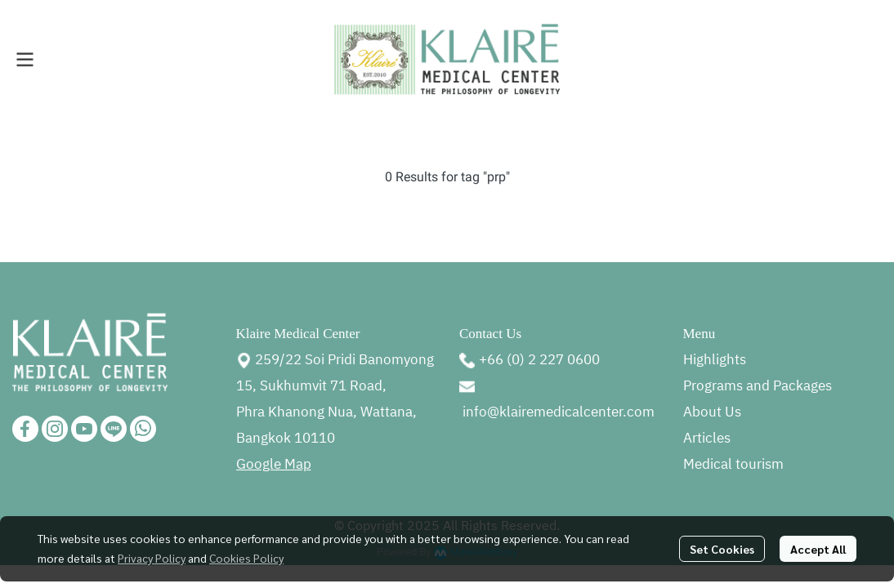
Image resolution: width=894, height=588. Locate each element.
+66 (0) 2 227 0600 (539, 360)
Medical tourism (733, 465)
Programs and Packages (758, 386)
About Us (712, 412)
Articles (707, 439)
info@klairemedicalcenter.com (559, 412)
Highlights (715, 360)
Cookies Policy (246, 558)
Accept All (818, 549)
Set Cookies (722, 549)
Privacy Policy (152, 558)
